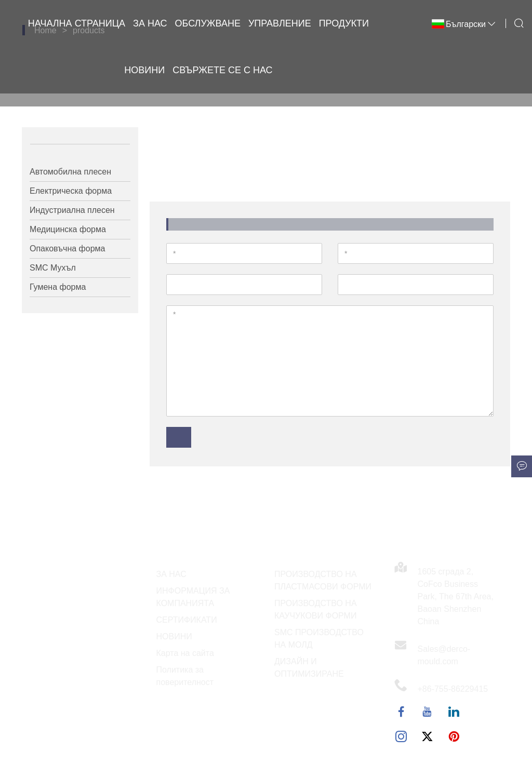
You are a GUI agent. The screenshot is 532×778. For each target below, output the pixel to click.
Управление (280, 23)
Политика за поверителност (185, 676)
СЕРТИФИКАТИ (187, 620)
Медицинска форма (68, 229)
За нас (150, 23)
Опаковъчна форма (67, 249)
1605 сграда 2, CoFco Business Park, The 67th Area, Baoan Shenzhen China (456, 596)
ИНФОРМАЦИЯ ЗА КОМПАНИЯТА (193, 597)
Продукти (344, 23)
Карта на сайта (185, 653)
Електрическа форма (71, 191)
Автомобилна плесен (70, 172)
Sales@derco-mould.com (444, 655)
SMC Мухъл (53, 268)
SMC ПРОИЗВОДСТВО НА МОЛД (319, 639)
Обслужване (208, 23)
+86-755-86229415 (453, 689)
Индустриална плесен (72, 210)
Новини (144, 70)
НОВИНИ (174, 636)
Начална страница (77, 23)
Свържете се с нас (222, 70)
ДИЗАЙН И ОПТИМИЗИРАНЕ (309, 668)
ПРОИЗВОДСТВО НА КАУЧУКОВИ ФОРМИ (316, 609)
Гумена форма (58, 287)
